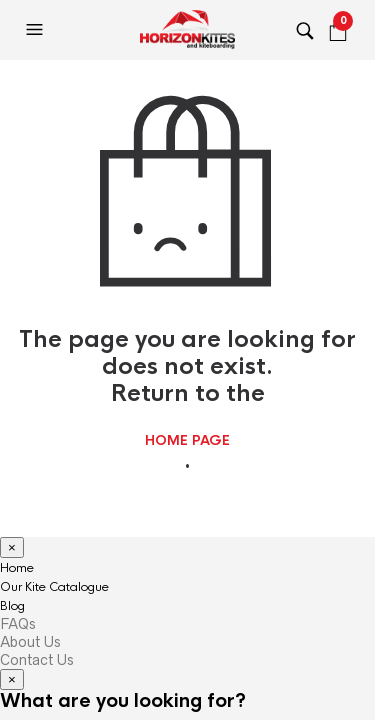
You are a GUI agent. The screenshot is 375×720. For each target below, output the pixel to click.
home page (187, 441)
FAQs (18, 624)
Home (17, 568)
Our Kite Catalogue (54, 587)
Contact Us (37, 660)
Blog (12, 606)
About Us (30, 642)
